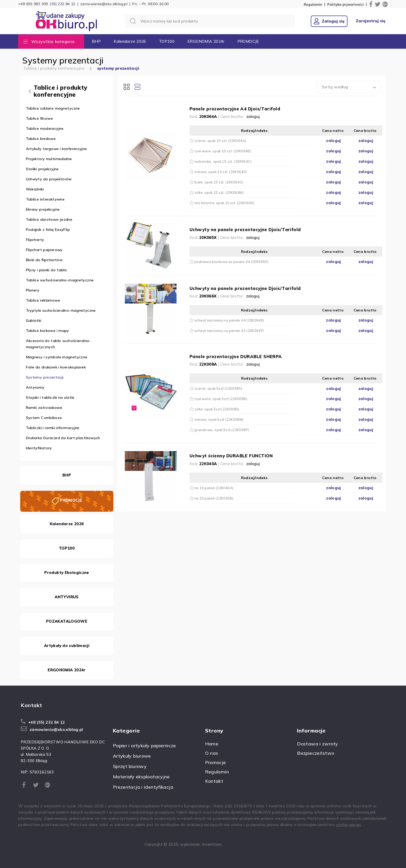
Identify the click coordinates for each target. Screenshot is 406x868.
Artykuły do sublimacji (67, 646)
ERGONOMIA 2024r (206, 41)
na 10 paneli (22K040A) (214, 488)
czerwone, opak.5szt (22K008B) (221, 399)
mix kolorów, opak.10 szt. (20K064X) (224, 203)
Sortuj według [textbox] (335, 87)
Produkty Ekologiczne (67, 572)
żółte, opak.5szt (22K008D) (217, 409)
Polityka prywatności (346, 5)
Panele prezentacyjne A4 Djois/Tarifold (235, 109)
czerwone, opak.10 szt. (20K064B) (223, 151)
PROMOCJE (248, 41)
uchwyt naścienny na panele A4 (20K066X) (229, 320)
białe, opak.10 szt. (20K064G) (219, 182)
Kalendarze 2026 (130, 41)
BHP (96, 41)
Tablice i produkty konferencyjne (54, 68)
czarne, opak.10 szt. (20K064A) (220, 141)
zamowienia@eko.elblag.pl (104, 4)
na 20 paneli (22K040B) (214, 498)
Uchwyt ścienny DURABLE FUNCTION (231, 456)
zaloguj (253, 116)
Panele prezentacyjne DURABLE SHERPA (236, 356)
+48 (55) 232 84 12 (47, 722)
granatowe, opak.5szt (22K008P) (222, 430)
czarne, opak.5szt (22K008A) (218, 388)
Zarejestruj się (371, 21)
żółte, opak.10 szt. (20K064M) (219, 193)
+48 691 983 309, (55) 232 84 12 (47, 4)
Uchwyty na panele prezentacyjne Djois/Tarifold (245, 229)
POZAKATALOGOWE (67, 621)
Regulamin (313, 5)
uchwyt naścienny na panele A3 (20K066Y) (229, 331)
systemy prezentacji (118, 68)
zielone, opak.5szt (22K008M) (219, 419)
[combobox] (349, 87)
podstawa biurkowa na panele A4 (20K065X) (231, 262)
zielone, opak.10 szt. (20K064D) (221, 172)
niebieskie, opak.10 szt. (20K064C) (223, 161)
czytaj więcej (349, 825)
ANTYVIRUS (67, 597)
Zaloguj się (329, 21)
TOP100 (167, 41)
